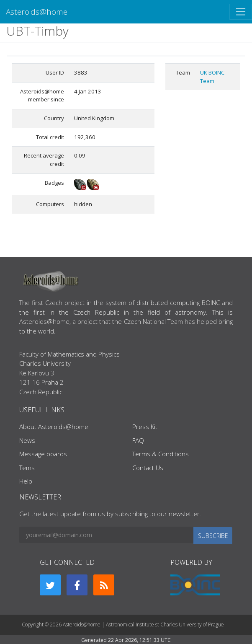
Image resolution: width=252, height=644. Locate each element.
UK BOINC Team (212, 77)
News (27, 440)
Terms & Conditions (161, 454)
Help (26, 481)
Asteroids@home (37, 12)
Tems (27, 468)
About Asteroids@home (54, 427)
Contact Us (148, 468)
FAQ (138, 440)
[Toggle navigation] (241, 12)
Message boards (43, 454)
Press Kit (145, 427)
